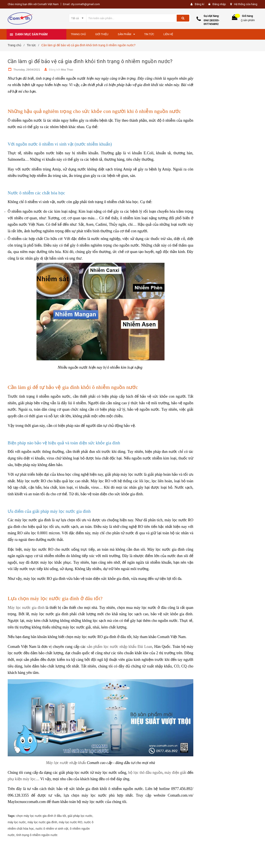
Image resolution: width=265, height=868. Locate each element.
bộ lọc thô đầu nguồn (145, 773)
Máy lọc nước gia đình (26, 608)
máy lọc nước (17, 822)
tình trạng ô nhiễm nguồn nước (37, 835)
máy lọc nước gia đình (42, 822)
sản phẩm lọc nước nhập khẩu (112, 647)
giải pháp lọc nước (80, 816)
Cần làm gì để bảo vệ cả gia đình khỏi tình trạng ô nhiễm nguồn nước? (90, 61)
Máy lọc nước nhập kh (64, 763)
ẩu (84, 763)
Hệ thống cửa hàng (246, 4)
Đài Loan (144, 647)
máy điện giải (175, 773)
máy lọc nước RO (71, 822)
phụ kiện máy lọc (22, 779)
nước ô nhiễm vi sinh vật (52, 829)
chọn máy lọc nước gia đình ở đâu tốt (41, 816)
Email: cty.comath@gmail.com (81, 4)
